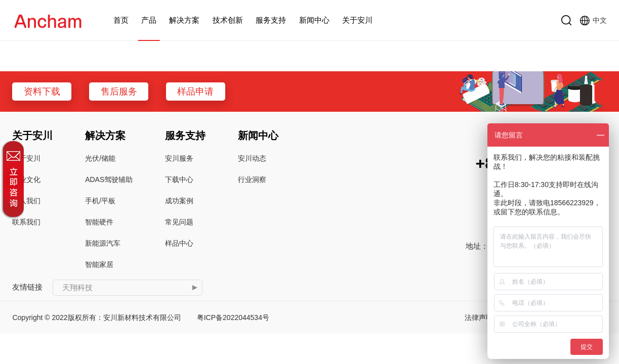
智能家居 (99, 264)
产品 (149, 20)
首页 (121, 20)
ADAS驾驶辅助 (109, 179)
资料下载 (42, 92)
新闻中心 (314, 20)
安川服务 (179, 158)
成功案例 (179, 201)
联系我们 (26, 222)
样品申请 (195, 92)
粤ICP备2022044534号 (233, 317)
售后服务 (119, 92)
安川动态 (252, 158)
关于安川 (357, 20)
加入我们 (26, 201)
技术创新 (228, 20)
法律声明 (479, 317)
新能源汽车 (103, 243)
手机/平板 (100, 201)
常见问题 (179, 222)
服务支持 (271, 20)
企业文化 (26, 179)
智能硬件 (99, 222)
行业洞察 (252, 179)
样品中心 (179, 243)
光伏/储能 (100, 158)
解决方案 (184, 20)
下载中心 (179, 179)
